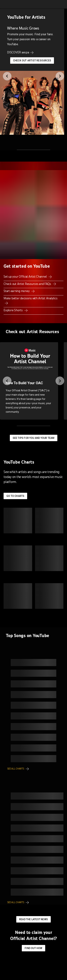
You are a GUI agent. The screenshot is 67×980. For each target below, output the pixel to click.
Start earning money (17, 291)
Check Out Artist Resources (32, 61)
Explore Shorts (13, 310)
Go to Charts (15, 496)
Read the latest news (33, 919)
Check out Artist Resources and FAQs (28, 284)
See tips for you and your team (34, 438)
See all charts (16, 769)
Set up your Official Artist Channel (25, 277)
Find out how (33, 948)
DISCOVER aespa (18, 52)
